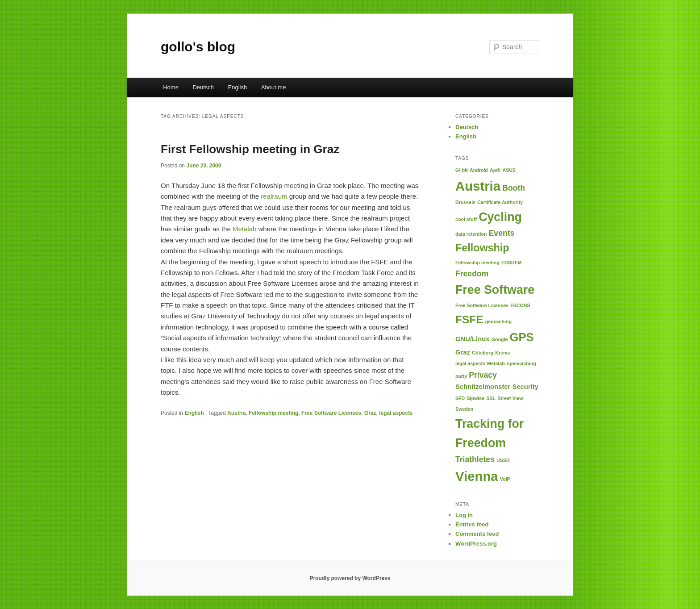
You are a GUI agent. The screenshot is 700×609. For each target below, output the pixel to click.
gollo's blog (198, 47)
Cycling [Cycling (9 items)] (500, 217)
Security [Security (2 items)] (525, 387)
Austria (236, 413)
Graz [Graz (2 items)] (463, 352)
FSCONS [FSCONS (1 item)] (520, 305)
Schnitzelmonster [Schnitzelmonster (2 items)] (483, 387)
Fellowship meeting (273, 413)
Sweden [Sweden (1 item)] (464, 409)
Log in (464, 515)
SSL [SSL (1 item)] (491, 398)
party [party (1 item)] (461, 376)
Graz (370, 413)
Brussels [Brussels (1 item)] (465, 202)
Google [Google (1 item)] (500, 339)
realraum (274, 196)
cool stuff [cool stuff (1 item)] (466, 219)
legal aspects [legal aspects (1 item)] (470, 363)
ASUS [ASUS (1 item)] (509, 170)
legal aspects (396, 413)
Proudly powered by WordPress (350, 578)
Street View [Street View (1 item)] (510, 398)
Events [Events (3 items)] (502, 233)
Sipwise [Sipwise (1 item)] (475, 398)
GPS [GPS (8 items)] (522, 337)
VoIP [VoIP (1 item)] (505, 479)
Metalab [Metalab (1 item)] (496, 363)
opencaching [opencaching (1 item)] (521, 363)
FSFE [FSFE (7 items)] (469, 319)
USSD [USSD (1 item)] (503, 460)
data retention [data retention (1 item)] (471, 234)
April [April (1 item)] (495, 170)
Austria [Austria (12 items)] (478, 186)
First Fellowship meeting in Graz (250, 149)
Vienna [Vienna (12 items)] (477, 476)
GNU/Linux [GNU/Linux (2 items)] (472, 339)
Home (171, 87)
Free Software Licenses (331, 413)
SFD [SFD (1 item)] (460, 398)
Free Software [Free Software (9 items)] (495, 290)
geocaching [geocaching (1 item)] (498, 321)
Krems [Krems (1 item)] (502, 353)
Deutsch (203, 87)
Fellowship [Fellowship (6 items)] (482, 248)
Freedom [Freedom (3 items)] (472, 274)
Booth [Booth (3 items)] (514, 188)
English (238, 87)
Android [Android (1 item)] (479, 170)
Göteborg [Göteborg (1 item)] (483, 353)
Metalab (244, 229)
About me (274, 87)
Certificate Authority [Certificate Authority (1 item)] (500, 202)
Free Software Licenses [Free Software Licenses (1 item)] (482, 305)
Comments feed (477, 534)
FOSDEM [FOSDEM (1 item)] (512, 263)
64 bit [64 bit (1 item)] (462, 170)
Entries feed (472, 524)
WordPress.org (476, 544)
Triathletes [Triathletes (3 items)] (475, 459)
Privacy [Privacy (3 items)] (483, 375)
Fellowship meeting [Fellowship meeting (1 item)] (477, 263)
